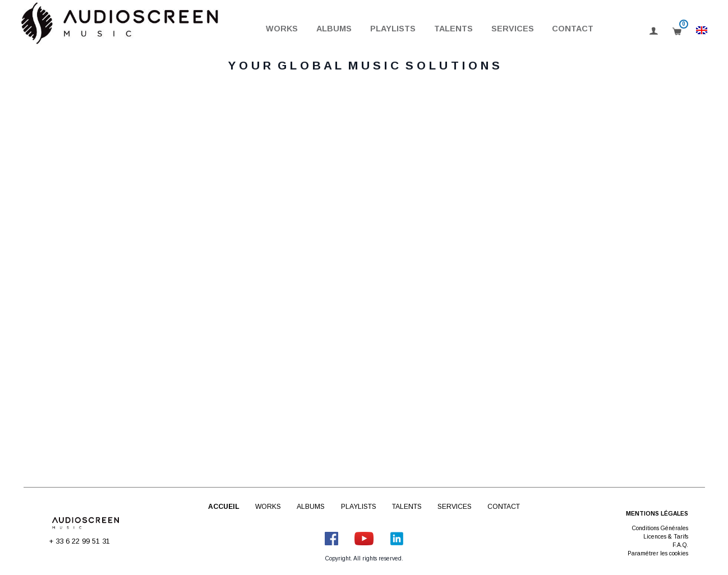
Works (282, 29)
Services (513, 29)
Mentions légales (657, 514)
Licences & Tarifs (666, 537)
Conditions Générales (660, 528)
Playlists (393, 29)
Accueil (224, 507)
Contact (573, 29)
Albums (334, 29)
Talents (453, 29)
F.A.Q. (680, 545)
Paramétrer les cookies (658, 553)
